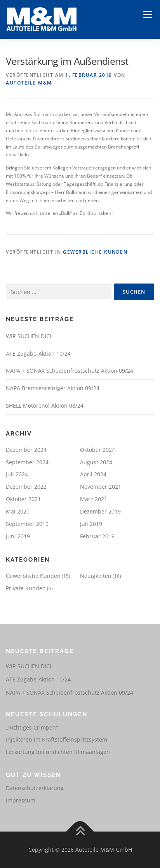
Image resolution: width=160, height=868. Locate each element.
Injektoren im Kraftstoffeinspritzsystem (57, 739)
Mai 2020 (18, 511)
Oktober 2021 (23, 499)
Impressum (21, 800)
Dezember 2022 (26, 487)
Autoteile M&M (29, 83)
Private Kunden (26, 588)
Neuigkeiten (96, 576)
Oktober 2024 (97, 450)
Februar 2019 (97, 536)
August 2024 (96, 462)
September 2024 (27, 462)
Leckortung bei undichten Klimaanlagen (58, 752)
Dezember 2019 (100, 511)
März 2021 (94, 499)
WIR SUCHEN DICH (30, 336)
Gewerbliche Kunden (95, 252)
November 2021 (101, 487)
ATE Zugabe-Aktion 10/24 (38, 354)
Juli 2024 (17, 474)
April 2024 (93, 474)
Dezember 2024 (26, 450)
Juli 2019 (91, 524)
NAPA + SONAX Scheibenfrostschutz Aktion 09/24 (70, 371)
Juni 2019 (18, 536)
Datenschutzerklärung (35, 788)
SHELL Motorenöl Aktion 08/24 (45, 405)
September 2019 (27, 524)
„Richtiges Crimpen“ (32, 727)
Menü (147, 15)
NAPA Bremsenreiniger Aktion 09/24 (53, 388)
